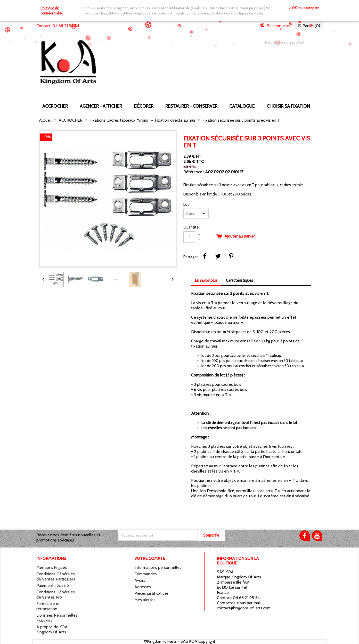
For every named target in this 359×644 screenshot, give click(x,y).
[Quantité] (190, 237)
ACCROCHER (55, 106)
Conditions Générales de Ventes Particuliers (56, 576)
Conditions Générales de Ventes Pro (56, 595)
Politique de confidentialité (52, 11)
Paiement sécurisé (53, 586)
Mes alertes (145, 600)
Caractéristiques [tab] (239, 280)
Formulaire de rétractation (48, 606)
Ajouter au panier (235, 237)
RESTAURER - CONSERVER (191, 106)
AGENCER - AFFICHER (101, 106)
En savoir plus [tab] (206, 280)
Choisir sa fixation (288, 106)
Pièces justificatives (152, 593)
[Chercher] (289, 42)
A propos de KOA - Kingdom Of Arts (53, 629)
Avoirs (140, 580)
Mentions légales (52, 567)
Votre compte (150, 558)
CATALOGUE (242, 106)
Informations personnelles (158, 567)
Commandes (146, 574)
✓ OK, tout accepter (304, 8)
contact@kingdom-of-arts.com (244, 608)
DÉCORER (144, 106)
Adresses (143, 587)
